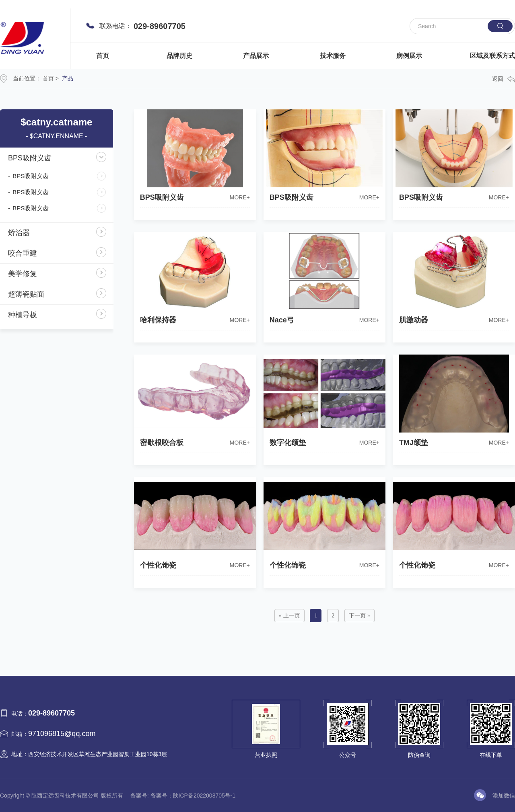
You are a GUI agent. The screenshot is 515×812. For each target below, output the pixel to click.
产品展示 (256, 56)
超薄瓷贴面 (26, 294)
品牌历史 (179, 56)
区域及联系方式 (492, 56)
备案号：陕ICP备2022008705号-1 (193, 796)
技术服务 (333, 56)
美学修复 (23, 274)
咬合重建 (23, 253)
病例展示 (409, 56)
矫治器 (19, 233)
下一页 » (359, 616)
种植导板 (23, 315)
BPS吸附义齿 (30, 158)
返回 (504, 79)
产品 (68, 78)
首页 (103, 56)
